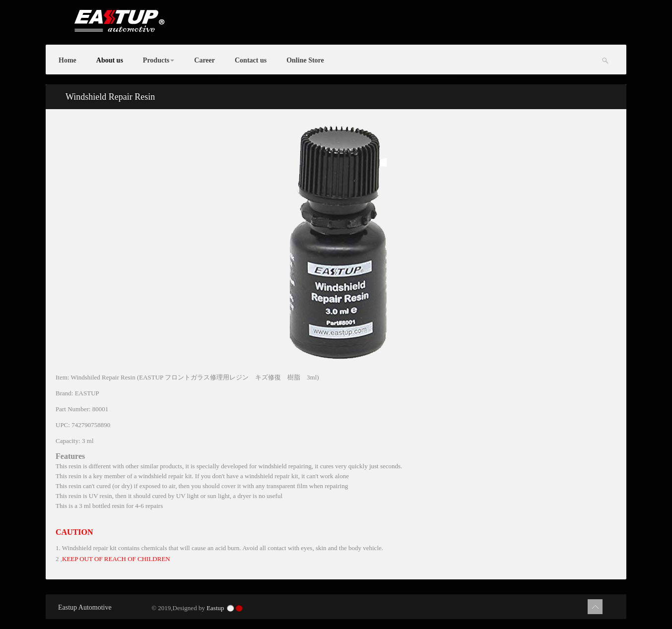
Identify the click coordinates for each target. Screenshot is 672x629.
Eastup (215, 608)
